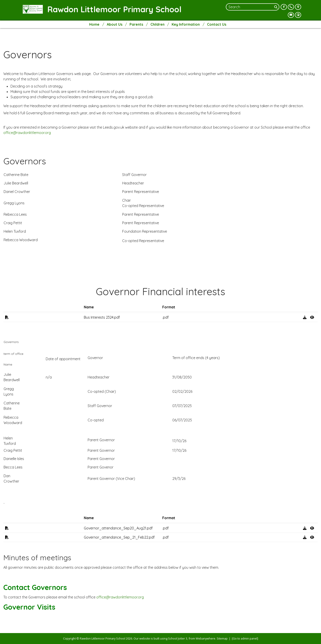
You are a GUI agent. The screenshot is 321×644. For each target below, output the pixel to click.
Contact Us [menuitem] (217, 24)
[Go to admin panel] (245, 638)
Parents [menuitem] (136, 24)
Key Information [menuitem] (186, 24)
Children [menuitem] (157, 24)
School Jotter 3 (178, 638)
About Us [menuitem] (115, 24)
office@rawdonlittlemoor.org (27, 133)
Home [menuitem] (94, 24)
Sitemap (222, 638)
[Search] (276, 7)
